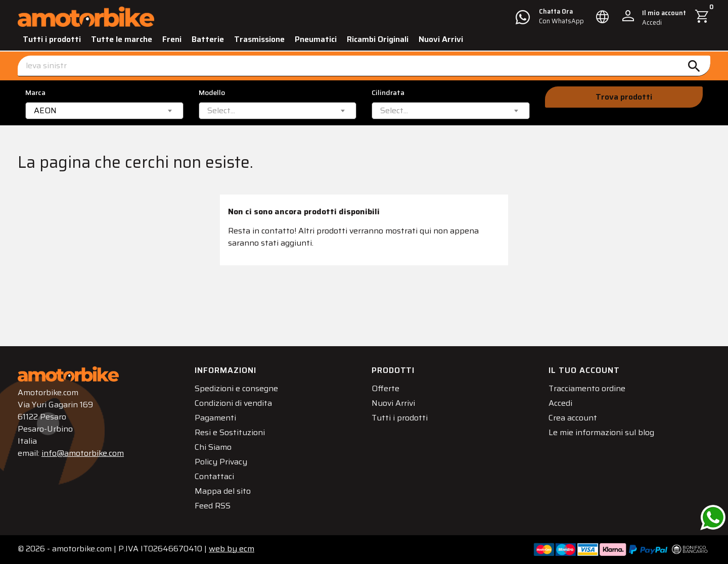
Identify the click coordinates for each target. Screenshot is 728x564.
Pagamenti (215, 418)
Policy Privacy (221, 462)
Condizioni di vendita (233, 403)
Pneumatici (316, 39)
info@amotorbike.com (83, 453)
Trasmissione (259, 39)
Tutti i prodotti (52, 39)
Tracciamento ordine (587, 388)
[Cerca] (364, 66)
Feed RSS (213, 506)
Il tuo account (584, 370)
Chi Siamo (213, 447)
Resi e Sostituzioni (230, 432)
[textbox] (221, 111)
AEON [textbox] (45, 111)
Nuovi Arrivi (441, 39)
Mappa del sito (223, 491)
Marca (35, 93)
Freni (172, 39)
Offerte (385, 388)
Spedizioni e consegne (236, 388)
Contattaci (214, 476)
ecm (232, 549)
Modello (212, 93)
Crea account (573, 418)
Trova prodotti (624, 97)
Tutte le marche (122, 39)
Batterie (208, 39)
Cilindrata (388, 93)
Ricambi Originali (378, 39)
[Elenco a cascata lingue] (603, 17)
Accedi (560, 403)
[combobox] (104, 111)
